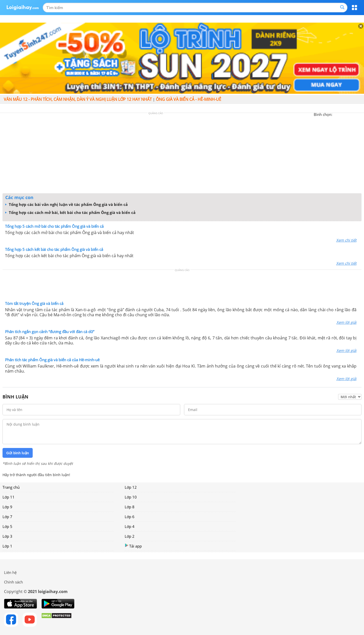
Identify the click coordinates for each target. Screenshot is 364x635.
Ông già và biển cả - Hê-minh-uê (189, 99)
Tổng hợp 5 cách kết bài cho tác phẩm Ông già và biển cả (54, 249)
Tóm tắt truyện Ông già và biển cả (34, 303)
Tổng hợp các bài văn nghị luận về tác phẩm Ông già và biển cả (66, 204)
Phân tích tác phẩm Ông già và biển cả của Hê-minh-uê (52, 360)
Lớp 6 (130, 517)
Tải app (133, 546)
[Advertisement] (182, 154)
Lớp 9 (7, 507)
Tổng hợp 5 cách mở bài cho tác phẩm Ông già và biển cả (54, 226)
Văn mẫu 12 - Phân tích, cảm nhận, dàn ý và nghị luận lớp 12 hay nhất (78, 99)
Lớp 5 (7, 526)
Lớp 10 (131, 497)
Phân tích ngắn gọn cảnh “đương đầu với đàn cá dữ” (50, 332)
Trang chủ (11, 487)
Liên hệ (10, 572)
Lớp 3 (7, 536)
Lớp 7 (7, 517)
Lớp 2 (130, 536)
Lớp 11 (9, 497)
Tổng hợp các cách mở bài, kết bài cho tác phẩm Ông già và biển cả (70, 212)
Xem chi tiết (346, 240)
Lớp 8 (130, 507)
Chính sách (13, 582)
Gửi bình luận (18, 453)
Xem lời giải (346, 322)
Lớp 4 (130, 526)
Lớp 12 (131, 487)
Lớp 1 (7, 546)
